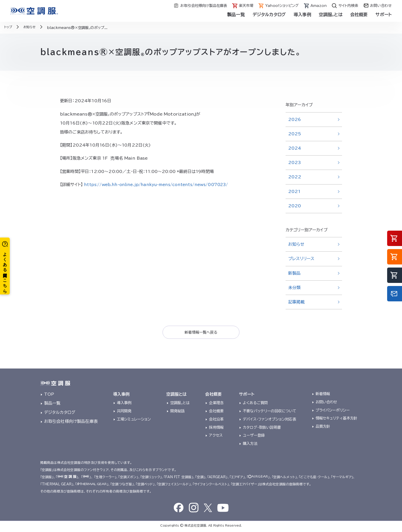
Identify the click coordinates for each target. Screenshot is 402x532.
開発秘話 (178, 412)
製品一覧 (236, 14)
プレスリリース (301, 259)
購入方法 (250, 445)
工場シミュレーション (134, 421)
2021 (294, 191)
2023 (295, 162)
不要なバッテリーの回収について (269, 412)
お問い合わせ (326, 403)
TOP (49, 396)
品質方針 (323, 428)
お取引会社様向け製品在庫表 (71, 423)
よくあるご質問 (255, 405)
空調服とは (331, 14)
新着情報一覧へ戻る (201, 333)
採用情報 (216, 429)
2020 (295, 206)
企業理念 (216, 405)
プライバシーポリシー (333, 412)
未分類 (294, 288)
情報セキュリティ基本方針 (336, 420)
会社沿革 (216, 421)
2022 (295, 177)
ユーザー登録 (254, 437)
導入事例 (302, 14)
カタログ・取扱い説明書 (262, 429)
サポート (384, 14)
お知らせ (296, 244)
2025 (295, 134)
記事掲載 (297, 302)
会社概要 (359, 14)
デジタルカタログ (269, 14)
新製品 (294, 273)
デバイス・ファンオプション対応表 (269, 421)
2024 (295, 148)
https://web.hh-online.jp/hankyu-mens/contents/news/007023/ (161, 185)
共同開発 (124, 412)
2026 (295, 119)
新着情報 (323, 395)
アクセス (216, 437)
